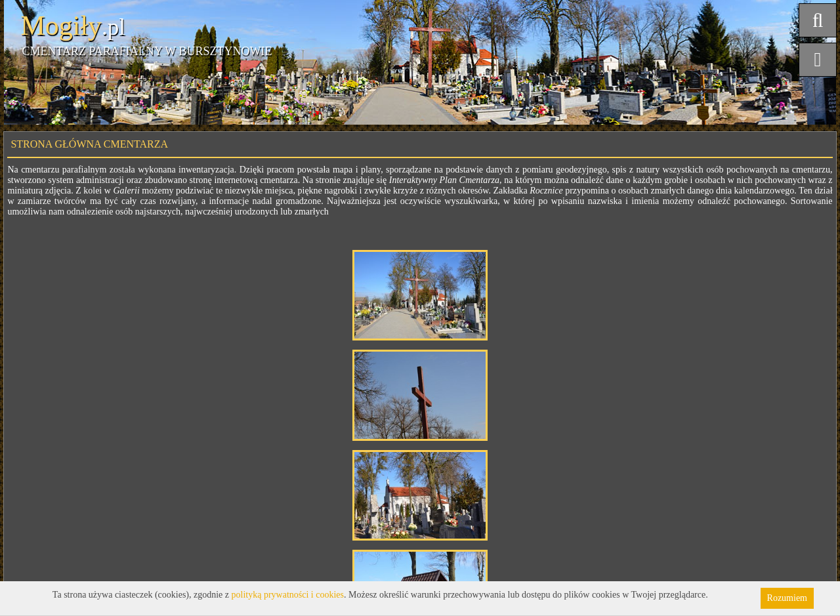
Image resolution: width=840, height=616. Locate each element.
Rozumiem (787, 598)
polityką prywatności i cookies (288, 595)
